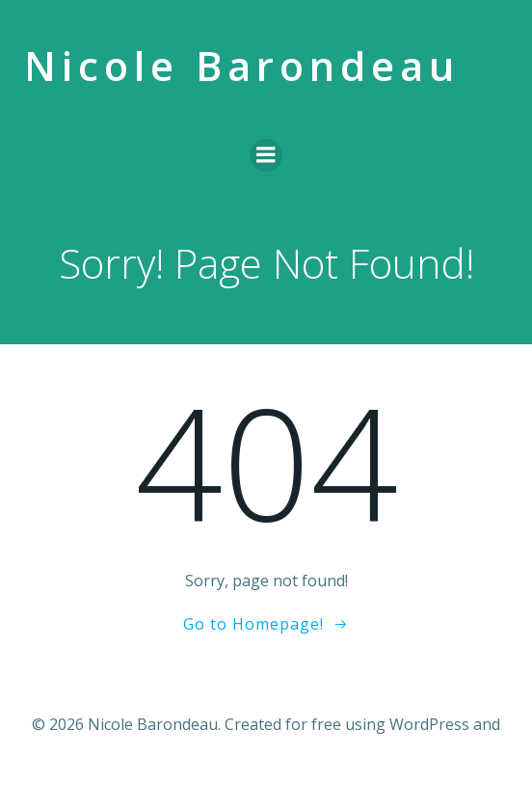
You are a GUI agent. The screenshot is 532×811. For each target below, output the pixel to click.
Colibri (266, 749)
